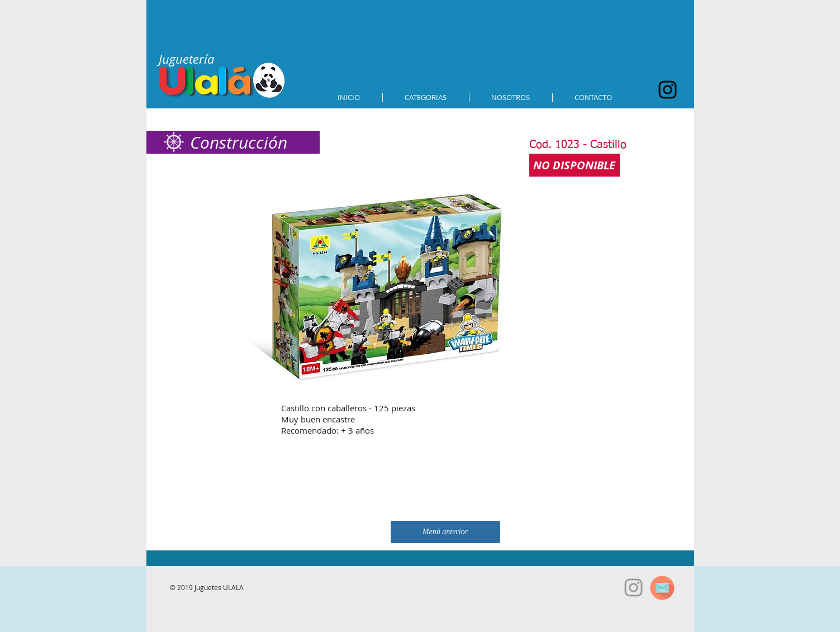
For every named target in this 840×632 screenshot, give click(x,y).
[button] (426, 98)
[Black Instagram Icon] (668, 90)
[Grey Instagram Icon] (633, 588)
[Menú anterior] (445, 532)
